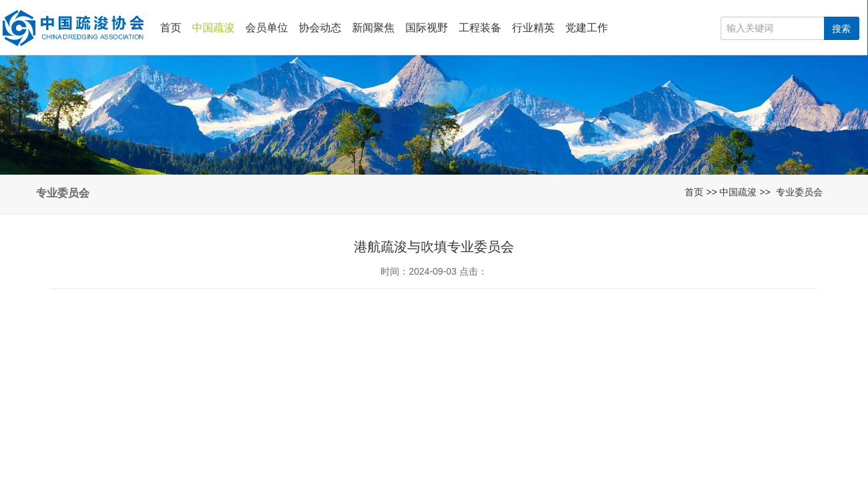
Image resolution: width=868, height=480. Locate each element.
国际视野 (427, 28)
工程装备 (480, 28)
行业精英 (533, 28)
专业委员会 (799, 192)
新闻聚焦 (373, 28)
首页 (171, 28)
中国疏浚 (213, 28)
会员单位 (267, 28)
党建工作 (587, 28)
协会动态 (320, 28)
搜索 (841, 29)
